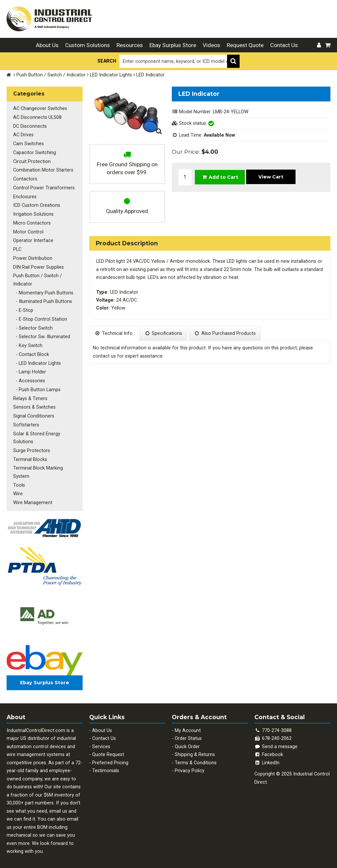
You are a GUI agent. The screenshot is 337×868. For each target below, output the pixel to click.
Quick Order (187, 743)
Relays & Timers (30, 395)
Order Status (188, 734)
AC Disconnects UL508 (37, 117)
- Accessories (29, 378)
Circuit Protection (32, 161)
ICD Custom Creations (37, 204)
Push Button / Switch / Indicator (51, 75)
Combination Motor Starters (43, 169)
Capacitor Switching (35, 152)
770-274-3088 (277, 727)
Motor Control (28, 231)
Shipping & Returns (195, 751)
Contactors (25, 178)
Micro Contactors (32, 222)
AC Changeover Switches (40, 109)
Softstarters (26, 422)
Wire (18, 490)
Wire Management (33, 499)
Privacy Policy (190, 767)
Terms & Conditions (196, 759)
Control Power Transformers (44, 187)
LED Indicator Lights (111, 75)
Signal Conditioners (34, 413)
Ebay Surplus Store (173, 45)
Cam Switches (28, 143)
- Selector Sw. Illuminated (42, 334)
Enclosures (25, 196)
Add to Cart (220, 177)
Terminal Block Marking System (38, 468)
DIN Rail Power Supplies (39, 265)
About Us (47, 45)
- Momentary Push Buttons (43, 291)
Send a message (276, 743)
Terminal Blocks (30, 456)
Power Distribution (33, 257)
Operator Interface (33, 239)
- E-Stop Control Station (40, 317)
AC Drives (23, 135)
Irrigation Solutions (33, 213)
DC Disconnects (30, 126)
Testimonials (106, 767)
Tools (19, 481)
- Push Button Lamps (37, 387)
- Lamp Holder (30, 369)
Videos (211, 45)
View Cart (271, 176)
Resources (130, 45)
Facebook (269, 751)
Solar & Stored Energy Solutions (37, 434)
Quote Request (108, 751)
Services (101, 743)
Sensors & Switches (34, 404)
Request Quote (245, 45)
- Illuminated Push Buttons (43, 299)
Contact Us (284, 45)
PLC (17, 248)
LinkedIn (267, 759)
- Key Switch (28, 343)
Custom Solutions (88, 45)
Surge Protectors (32, 447)
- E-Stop (23, 308)
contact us (104, 356)
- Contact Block (31, 352)
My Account (188, 727)
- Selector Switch (33, 326)
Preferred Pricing (110, 759)
